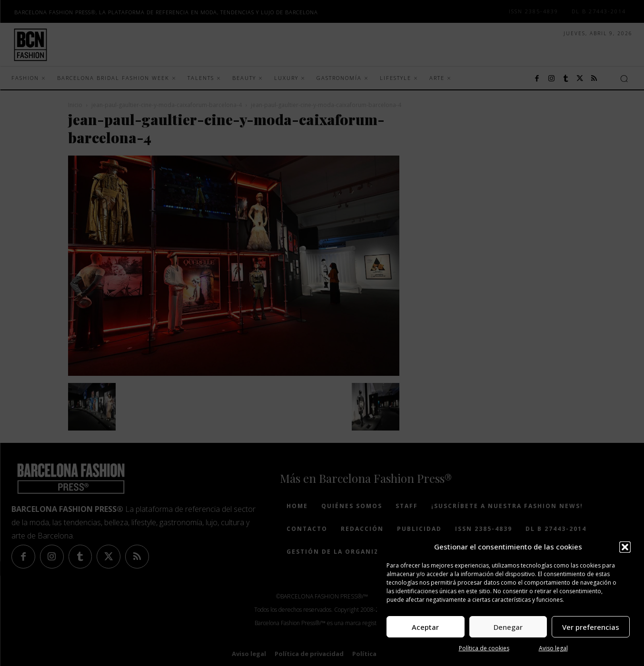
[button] (625, 547)
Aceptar (425, 627)
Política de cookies (484, 648)
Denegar (508, 627)
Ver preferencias (591, 627)
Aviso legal (553, 648)
